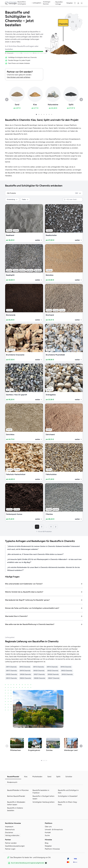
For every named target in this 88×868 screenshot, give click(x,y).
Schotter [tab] (69, 777)
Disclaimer (9, 832)
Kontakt (48, 832)
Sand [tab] (49, 777)
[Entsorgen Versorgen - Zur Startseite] (11, 3)
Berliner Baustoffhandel (16, 796)
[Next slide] (81, 99)
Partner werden (11, 843)
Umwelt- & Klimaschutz (54, 830)
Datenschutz (10, 830)
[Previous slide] (7, 99)
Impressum (9, 827)
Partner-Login (10, 849)
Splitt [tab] (58, 777)
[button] (36, 114)
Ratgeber (70, 3)
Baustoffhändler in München (18, 790)
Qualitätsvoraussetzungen (15, 846)
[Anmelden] (78, 3)
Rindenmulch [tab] (12, 782)
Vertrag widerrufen (12, 835)
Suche (47, 835)
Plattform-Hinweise (52, 849)
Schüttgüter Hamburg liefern (44, 802)
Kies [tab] (26, 777)
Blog (47, 843)
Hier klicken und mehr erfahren (19, 77)
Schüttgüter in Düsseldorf (68, 796)
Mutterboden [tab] (37, 777)
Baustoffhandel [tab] (13, 777)
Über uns (48, 827)
